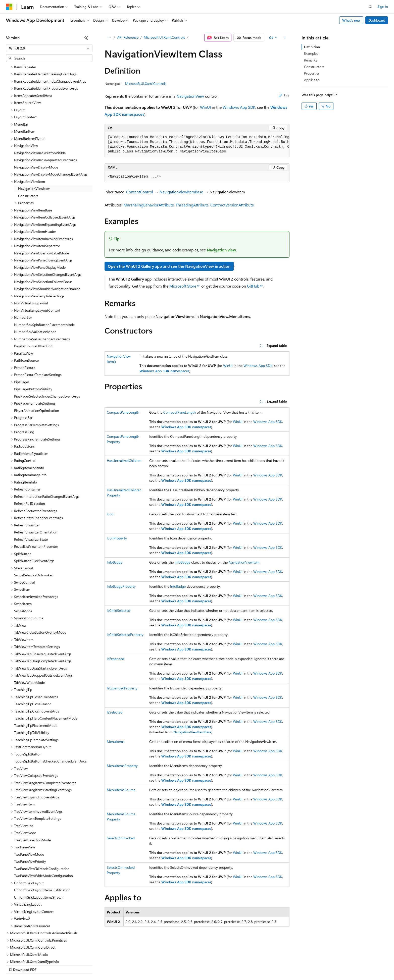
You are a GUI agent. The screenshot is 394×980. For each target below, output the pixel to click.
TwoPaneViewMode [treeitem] (29, 811)
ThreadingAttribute (192, 205)
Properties (312, 73)
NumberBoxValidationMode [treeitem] (35, 288)
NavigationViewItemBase (181, 192)
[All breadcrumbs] (109, 38)
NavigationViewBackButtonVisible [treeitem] (40, 109)
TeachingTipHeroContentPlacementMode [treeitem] (46, 675)
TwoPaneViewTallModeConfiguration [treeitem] (42, 825)
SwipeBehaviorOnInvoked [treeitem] (34, 532)
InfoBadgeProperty (121, 586)
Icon (110, 514)
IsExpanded (115, 659)
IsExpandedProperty (122, 688)
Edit (284, 96)
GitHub (253, 286)
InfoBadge (115, 562)
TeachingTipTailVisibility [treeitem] (32, 689)
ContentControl (140, 192)
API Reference (128, 37)
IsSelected (115, 712)
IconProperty (117, 538)
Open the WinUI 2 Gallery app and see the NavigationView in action (169, 266)
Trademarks (208, 965)
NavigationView (190, 96)
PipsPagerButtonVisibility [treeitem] (33, 345)
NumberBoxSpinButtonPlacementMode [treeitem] (44, 281)
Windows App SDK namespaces (164, 371)
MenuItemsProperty (122, 766)
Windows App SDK (239, 107)
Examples (311, 53)
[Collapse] (86, 38)
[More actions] (285, 38)
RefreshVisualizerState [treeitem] (31, 496)
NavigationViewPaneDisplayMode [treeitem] (40, 224)
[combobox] (49, 48)
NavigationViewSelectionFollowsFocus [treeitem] (43, 238)
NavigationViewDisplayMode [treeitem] (36, 124)
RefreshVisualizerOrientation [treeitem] (36, 489)
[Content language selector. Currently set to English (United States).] (29, 953)
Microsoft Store (183, 286)
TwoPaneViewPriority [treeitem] (30, 818)
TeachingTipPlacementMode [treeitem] (36, 682)
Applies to (312, 80)
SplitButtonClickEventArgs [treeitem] (34, 517)
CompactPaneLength (123, 412)
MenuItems (116, 742)
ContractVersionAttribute (232, 205)
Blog (68, 965)
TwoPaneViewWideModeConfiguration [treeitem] (43, 832)
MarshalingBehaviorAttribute (149, 205)
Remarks (311, 60)
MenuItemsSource (121, 790)
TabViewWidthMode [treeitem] (29, 639)
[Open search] (370, 7)
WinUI (205, 107)
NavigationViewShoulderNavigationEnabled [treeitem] (47, 245)
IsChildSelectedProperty (125, 635)
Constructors (314, 67)
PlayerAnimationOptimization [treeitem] (37, 367)
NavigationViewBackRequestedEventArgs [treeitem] (45, 116)
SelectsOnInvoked (121, 838)
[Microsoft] (9, 7)
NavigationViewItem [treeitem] (34, 145)
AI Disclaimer (16, 965)
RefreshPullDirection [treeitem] (30, 460)
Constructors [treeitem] (28, 152)
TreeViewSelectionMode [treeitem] (32, 797)
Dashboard (377, 20)
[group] (197, 145)
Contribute (90, 965)
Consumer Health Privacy (144, 965)
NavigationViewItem (244, 562)
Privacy (110, 965)
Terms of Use (184, 965)
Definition (312, 47)
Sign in (383, 6)
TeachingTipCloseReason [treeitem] (33, 660)
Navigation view (221, 250)
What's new (351, 20)
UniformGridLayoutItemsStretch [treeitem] (39, 854)
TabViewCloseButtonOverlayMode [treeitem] (40, 589)
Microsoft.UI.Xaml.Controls (164, 37)
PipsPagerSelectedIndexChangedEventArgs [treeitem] (47, 353)
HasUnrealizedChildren (124, 460)
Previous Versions (46, 965)
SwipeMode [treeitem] (23, 567)
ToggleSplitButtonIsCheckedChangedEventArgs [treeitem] (50, 718)
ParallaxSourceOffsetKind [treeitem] (33, 303)
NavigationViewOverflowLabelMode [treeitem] (41, 210)
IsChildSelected (118, 610)
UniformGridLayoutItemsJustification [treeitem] (42, 847)
